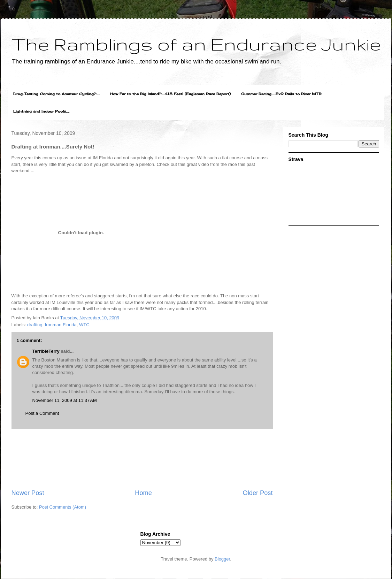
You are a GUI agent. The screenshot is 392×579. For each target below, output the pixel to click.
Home (143, 493)
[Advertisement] (142, 459)
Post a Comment (42, 413)
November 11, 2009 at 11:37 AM (65, 400)
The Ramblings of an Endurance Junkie (196, 44)
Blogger (222, 559)
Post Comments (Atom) (63, 507)
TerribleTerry (46, 351)
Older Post (258, 493)
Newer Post (28, 493)
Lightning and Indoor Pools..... (41, 111)
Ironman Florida (61, 325)
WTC (84, 325)
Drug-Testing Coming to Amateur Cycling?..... (56, 94)
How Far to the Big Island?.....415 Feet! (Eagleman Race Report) (170, 94)
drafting (35, 325)
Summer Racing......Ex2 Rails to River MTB (281, 94)
